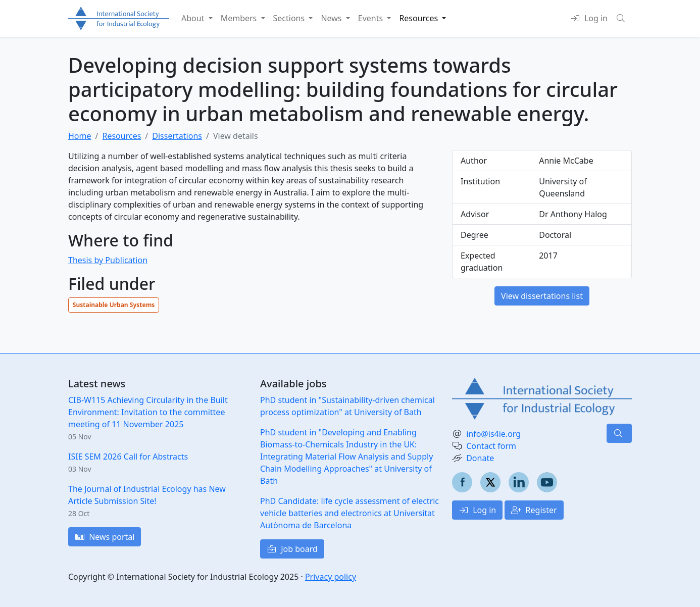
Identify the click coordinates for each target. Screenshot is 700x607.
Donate (480, 458)
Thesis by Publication (108, 260)
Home (80, 136)
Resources (121, 136)
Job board (292, 549)
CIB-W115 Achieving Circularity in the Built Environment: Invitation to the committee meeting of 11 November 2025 (148, 412)
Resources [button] (419, 18)
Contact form (491, 446)
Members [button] (240, 18)
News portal (105, 537)
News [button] (332, 18)
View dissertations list (542, 296)
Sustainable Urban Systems (114, 305)
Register (534, 510)
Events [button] (372, 18)
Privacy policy (331, 577)
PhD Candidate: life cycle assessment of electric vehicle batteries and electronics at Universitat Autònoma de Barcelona (349, 513)
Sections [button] (290, 18)
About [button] (194, 18)
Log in (477, 510)
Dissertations (177, 136)
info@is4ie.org (493, 434)
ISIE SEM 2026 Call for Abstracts (128, 457)
